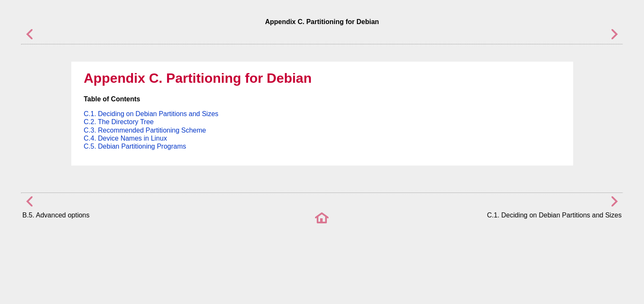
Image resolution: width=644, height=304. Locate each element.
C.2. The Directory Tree (119, 122)
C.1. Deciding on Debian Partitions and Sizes (151, 114)
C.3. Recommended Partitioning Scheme (145, 130)
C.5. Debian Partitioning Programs (135, 146)
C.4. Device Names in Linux (125, 138)
